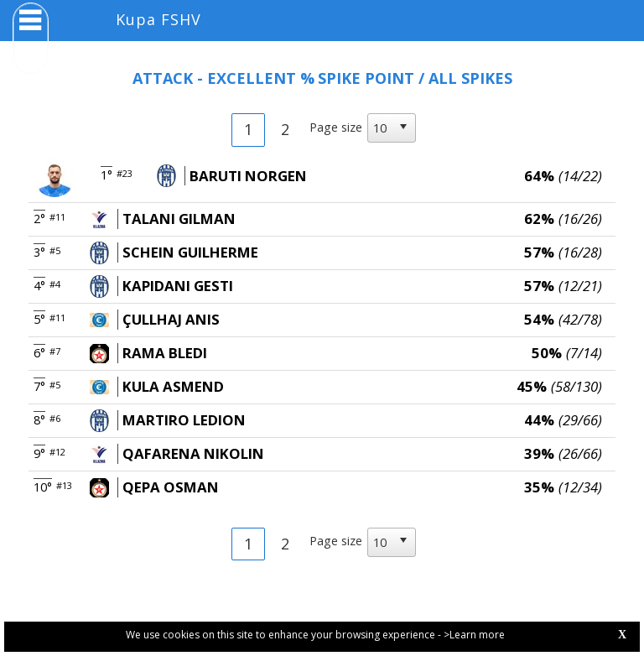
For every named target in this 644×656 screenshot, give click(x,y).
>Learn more (474, 635)
